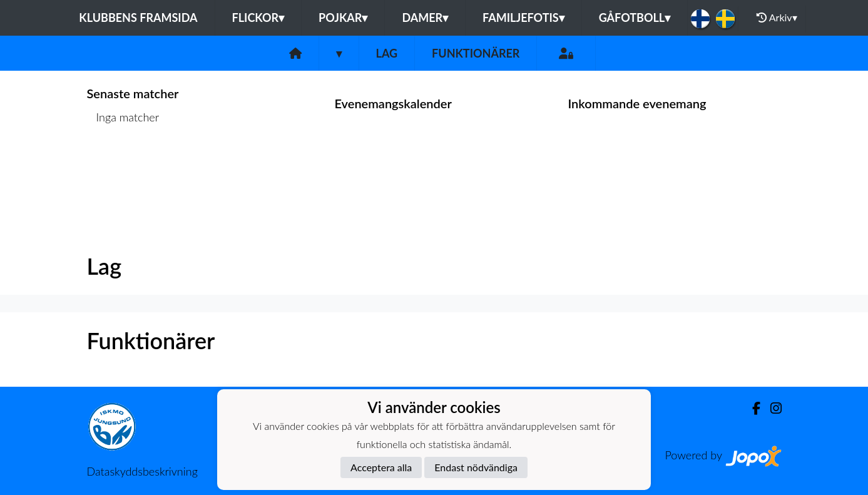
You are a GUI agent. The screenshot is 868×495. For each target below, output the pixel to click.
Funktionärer (476, 53)
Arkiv (777, 18)
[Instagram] (771, 408)
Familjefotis (523, 18)
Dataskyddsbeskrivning (142, 471)
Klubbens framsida (138, 18)
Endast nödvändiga (476, 467)
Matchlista (118, 166)
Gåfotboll (635, 18)
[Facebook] (751, 408)
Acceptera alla (381, 467)
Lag (387, 53)
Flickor (258, 18)
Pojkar (343, 18)
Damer (425, 18)
